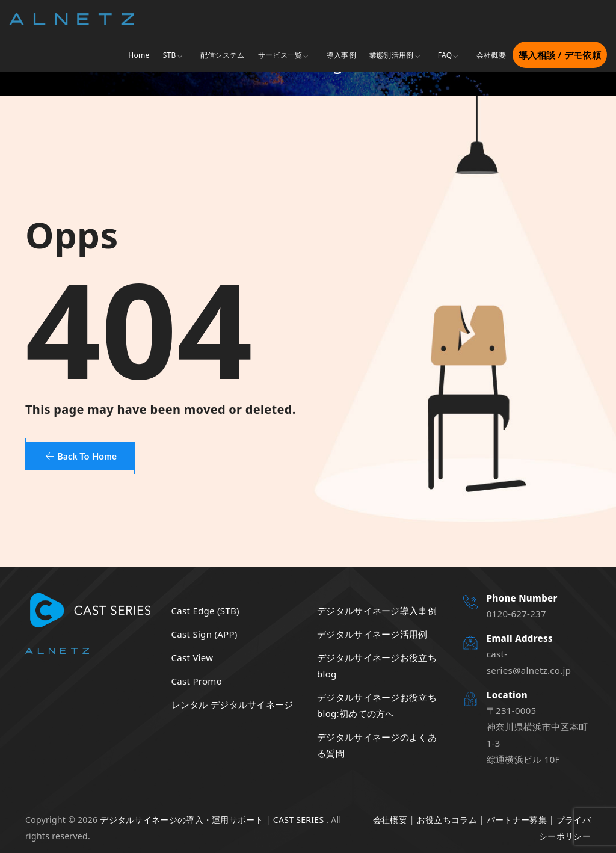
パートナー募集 (517, 820)
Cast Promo (197, 681)
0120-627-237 (516, 614)
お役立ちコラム (447, 820)
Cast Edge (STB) (205, 611)
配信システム (223, 55)
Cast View (192, 657)
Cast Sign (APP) (205, 634)
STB (170, 55)
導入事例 (341, 55)
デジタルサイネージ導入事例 (377, 611)
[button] (80, 456)
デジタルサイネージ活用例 (372, 634)
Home (139, 55)
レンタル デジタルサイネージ (233, 704)
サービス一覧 (280, 55)
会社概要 (491, 55)
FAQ (445, 55)
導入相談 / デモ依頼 (560, 55)
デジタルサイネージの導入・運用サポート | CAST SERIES (212, 820)
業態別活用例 (392, 55)
